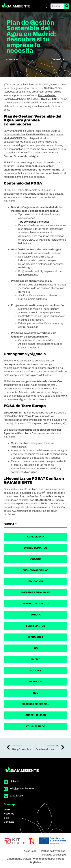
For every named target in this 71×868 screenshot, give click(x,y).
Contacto (9, 822)
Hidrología (36, 637)
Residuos (36, 682)
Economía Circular (35, 570)
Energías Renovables (36, 592)
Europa (36, 615)
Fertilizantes (36, 626)
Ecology (36, 559)
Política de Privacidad (53, 851)
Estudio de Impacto (35, 604)
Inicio (7, 810)
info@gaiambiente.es (22, 788)
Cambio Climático (35, 548)
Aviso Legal (30, 851)
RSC (36, 693)
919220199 (16, 796)
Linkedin (15, 781)
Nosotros (9, 814)
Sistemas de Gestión (35, 704)
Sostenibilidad (36, 715)
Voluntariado (35, 726)
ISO (36, 648)
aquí (53, 511)
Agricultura (35, 537)
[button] (47, 6)
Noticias (36, 671)
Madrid (13, 59)
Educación (36, 581)
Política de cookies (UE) (54, 855)
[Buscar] (67, 6)
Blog (6, 818)
